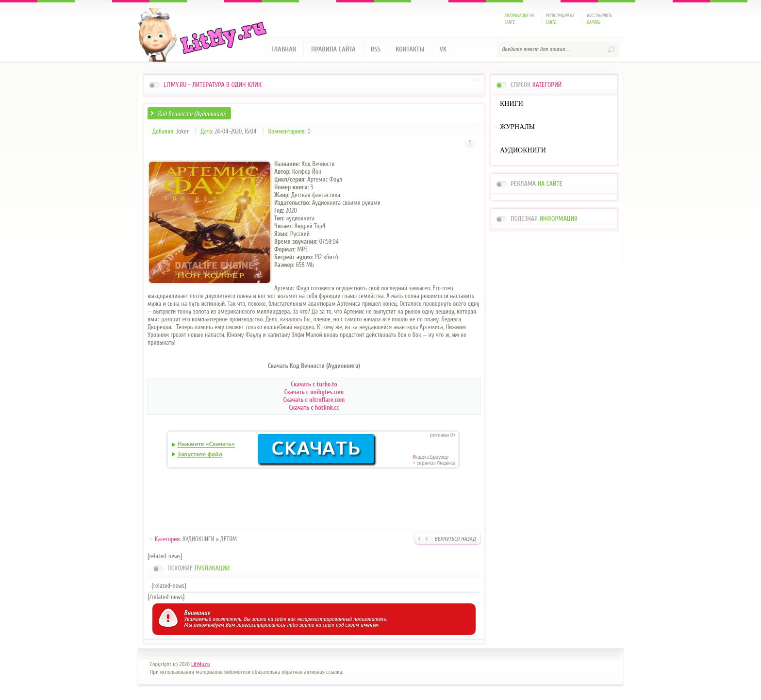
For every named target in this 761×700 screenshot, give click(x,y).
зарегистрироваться (261, 625)
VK (443, 49)
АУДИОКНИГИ (199, 539)
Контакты (410, 49)
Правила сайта (333, 49)
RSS (376, 49)
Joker (182, 131)
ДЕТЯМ (229, 539)
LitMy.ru (200, 664)
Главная (284, 49)
